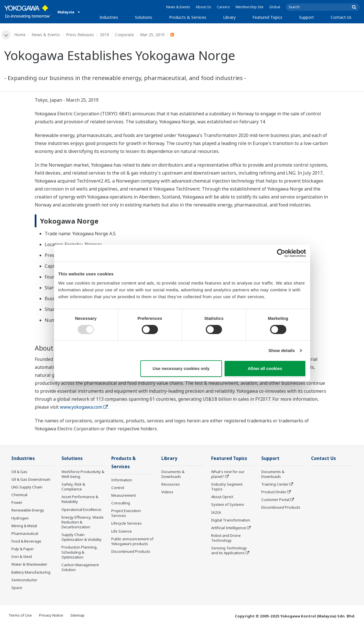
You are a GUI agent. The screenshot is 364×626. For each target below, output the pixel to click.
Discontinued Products (131, 551)
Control (118, 488)
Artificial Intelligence (229, 528)
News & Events (178, 7)
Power (17, 502)
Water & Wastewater (29, 564)
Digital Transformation (231, 520)
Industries (109, 17)
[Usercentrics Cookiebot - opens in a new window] (281, 253)
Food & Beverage (26, 541)
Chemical (19, 495)
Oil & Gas (19, 472)
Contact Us (341, 17)
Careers (223, 7)
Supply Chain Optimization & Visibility (82, 537)
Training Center (275, 484)
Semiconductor (24, 580)
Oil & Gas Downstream (31, 479)
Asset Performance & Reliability (80, 499)
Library (229, 17)
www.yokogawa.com (84, 407)
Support (307, 17)
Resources (171, 484)
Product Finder (274, 492)
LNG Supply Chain (27, 487)
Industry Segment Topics (227, 487)
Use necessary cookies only (181, 368)
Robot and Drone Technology (226, 538)
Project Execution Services (126, 513)
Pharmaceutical (25, 533)
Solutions (144, 17)
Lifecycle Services (127, 523)
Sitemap (77, 615)
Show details (282, 350)
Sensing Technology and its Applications (229, 550)
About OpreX (222, 497)
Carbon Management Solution (80, 567)
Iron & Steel (22, 557)
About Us (203, 7)
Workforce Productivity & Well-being (83, 474)
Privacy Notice (51, 615)
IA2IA (216, 512)
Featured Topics (267, 17)
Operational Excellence (81, 510)
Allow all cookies (265, 368)
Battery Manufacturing (31, 572)
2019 (104, 35)
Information (122, 480)
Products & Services (188, 17)
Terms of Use (20, 615)
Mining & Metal (24, 526)
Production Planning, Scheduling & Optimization (80, 552)
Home (20, 35)
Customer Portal (275, 500)
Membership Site (250, 7)
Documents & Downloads (173, 474)
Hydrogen (20, 518)
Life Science (122, 531)
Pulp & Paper (23, 549)
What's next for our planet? (228, 474)
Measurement (124, 495)
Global (275, 7)
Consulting (121, 503)
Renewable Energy (28, 510)
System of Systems (228, 504)
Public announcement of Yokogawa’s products (132, 541)
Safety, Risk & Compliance (73, 487)
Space (17, 588)
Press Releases (80, 35)
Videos (167, 492)
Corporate (125, 35)
